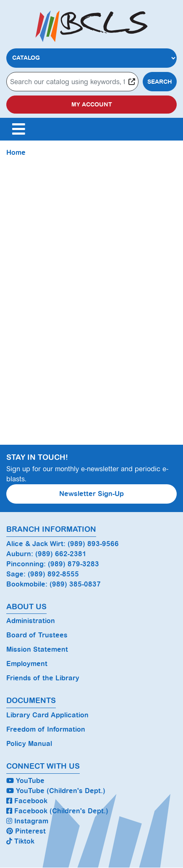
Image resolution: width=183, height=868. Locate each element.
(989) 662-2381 (61, 554)
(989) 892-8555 (53, 574)
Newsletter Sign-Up (91, 494)
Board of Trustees (37, 635)
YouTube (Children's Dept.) (56, 791)
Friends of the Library (43, 678)
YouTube (25, 781)
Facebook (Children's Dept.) (57, 811)
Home (16, 153)
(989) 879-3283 (73, 564)
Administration (31, 621)
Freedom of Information (46, 729)
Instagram (27, 821)
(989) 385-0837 (75, 584)
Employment (27, 664)
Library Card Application (47, 715)
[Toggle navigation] (18, 129)
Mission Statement (37, 649)
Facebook (27, 801)
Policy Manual (29, 744)
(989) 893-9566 (93, 544)
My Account (92, 105)
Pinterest (26, 831)
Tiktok (20, 841)
